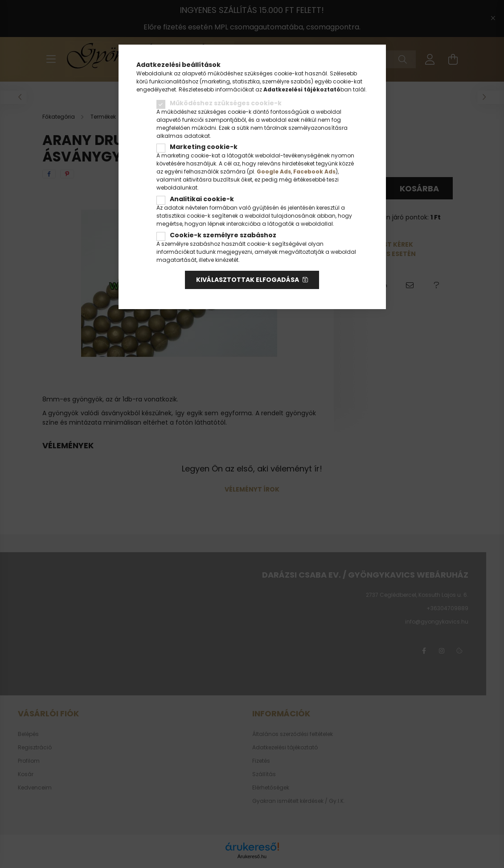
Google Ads (274, 172)
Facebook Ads (314, 172)
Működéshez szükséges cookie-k (226, 103)
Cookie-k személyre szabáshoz (223, 235)
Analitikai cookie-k (202, 199)
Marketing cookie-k (204, 147)
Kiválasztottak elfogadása (248, 280)
